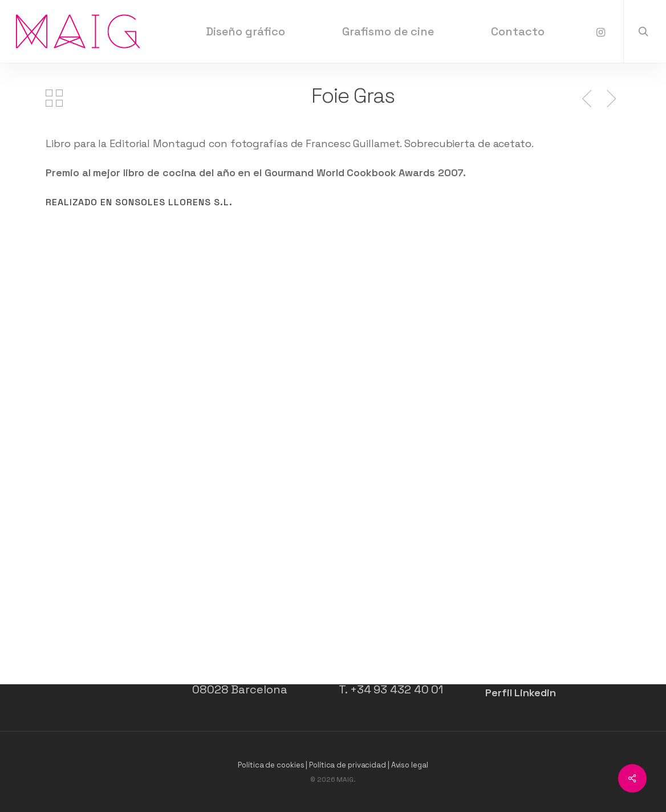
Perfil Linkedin (521, 693)
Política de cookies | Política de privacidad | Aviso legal (333, 765)
